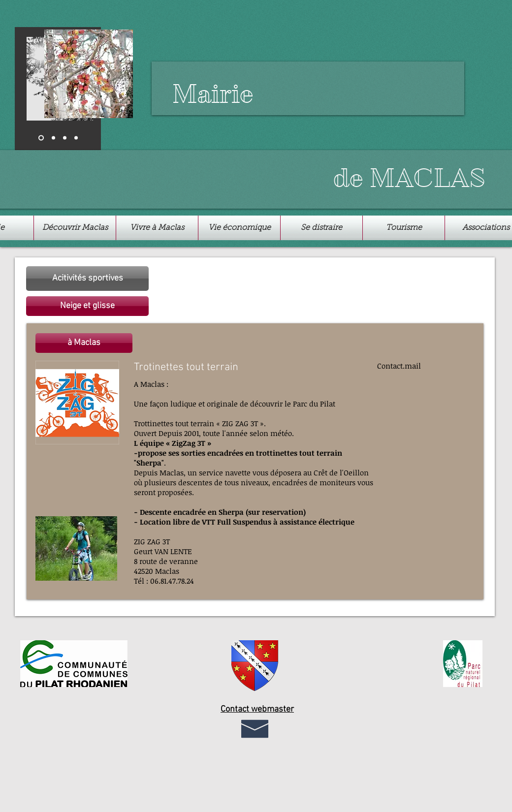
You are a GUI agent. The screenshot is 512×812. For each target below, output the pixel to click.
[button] (87, 306)
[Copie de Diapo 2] (76, 138)
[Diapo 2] (53, 138)
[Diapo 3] (65, 138)
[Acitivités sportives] (87, 279)
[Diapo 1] (41, 138)
